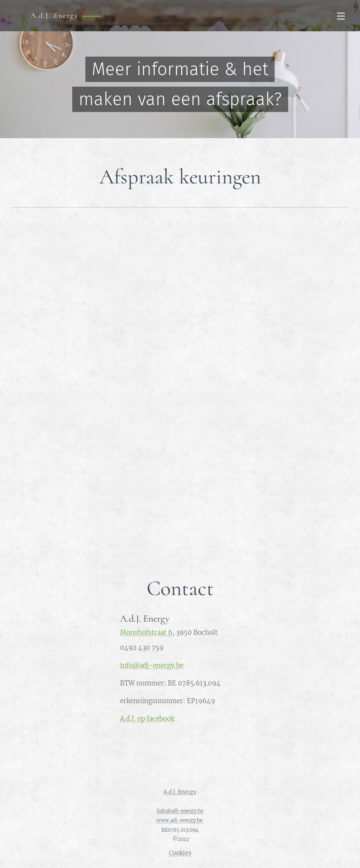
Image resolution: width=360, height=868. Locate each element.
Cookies (180, 853)
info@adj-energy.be (152, 665)
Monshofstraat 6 (146, 632)
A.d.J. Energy (180, 792)
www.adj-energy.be (180, 820)
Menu (341, 16)
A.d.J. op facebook (147, 719)
